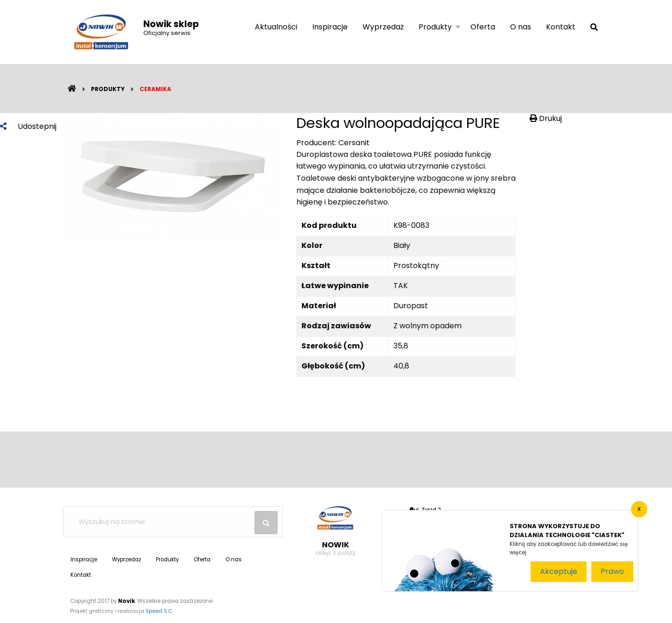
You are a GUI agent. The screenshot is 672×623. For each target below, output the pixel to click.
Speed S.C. (159, 611)
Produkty (435, 27)
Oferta (483, 27)
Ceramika (155, 89)
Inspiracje (330, 27)
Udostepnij (28, 126)
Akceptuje (559, 571)
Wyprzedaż (383, 27)
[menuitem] (276, 27)
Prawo (612, 571)
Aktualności (276, 27)
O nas (521, 27)
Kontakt (561, 27)
